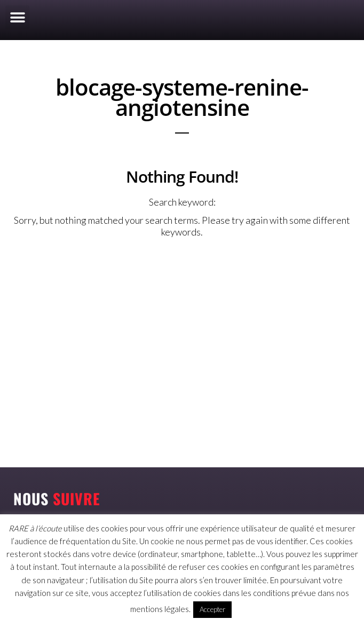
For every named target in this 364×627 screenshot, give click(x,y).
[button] (17, 17)
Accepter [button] (212, 609)
